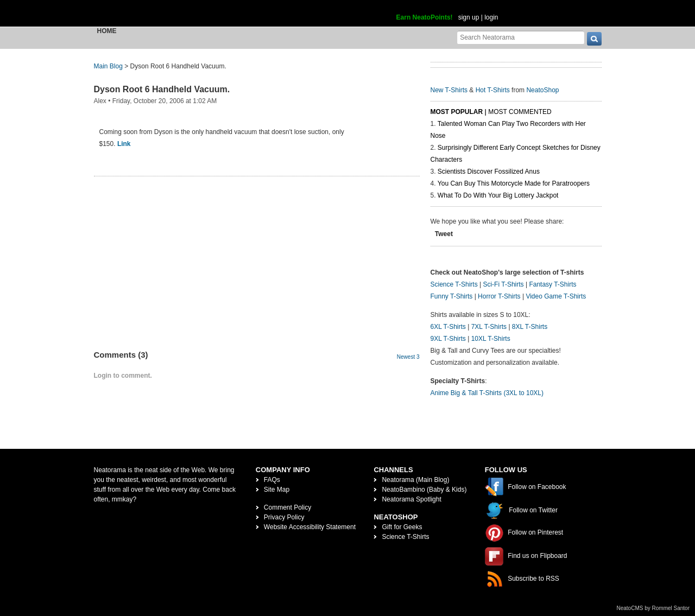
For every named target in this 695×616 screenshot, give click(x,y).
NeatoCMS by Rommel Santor (653, 608)
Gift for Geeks (402, 527)
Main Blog (108, 66)
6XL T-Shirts (448, 327)
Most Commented (520, 112)
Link (124, 144)
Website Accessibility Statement (310, 527)
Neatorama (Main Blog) (415, 480)
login (491, 17)
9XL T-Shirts (448, 339)
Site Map (277, 490)
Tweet (444, 234)
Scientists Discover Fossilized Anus (489, 172)
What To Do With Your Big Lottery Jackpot (498, 195)
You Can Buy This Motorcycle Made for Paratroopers (514, 183)
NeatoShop (542, 90)
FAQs (272, 480)
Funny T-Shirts (452, 296)
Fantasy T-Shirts (552, 284)
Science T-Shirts (454, 284)
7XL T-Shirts (489, 327)
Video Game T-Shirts (556, 296)
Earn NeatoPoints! (425, 17)
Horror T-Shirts (499, 296)
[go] (594, 39)
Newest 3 (408, 357)
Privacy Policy (284, 517)
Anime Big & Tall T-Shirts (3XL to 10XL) (487, 393)
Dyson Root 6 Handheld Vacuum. (162, 89)
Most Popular (457, 112)
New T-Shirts (449, 90)
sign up (469, 17)
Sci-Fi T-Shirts (503, 284)
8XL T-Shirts (530, 327)
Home (107, 31)
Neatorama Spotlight (411, 499)
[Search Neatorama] (521, 37)
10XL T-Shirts (491, 339)
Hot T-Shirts (493, 90)
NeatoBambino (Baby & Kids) (424, 490)
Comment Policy (288, 507)
